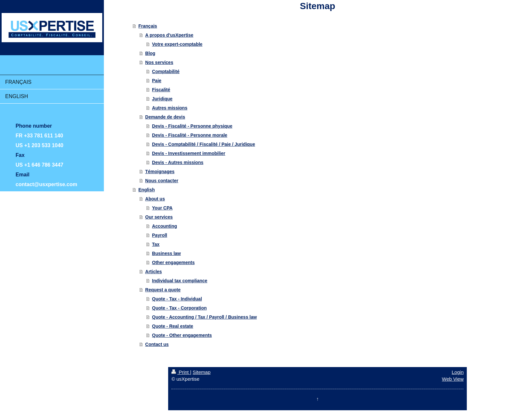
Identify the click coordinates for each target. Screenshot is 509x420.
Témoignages (160, 172)
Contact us (157, 344)
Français (148, 26)
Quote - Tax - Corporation (179, 308)
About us (155, 199)
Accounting (164, 226)
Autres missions (170, 108)
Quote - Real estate (173, 326)
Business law (166, 253)
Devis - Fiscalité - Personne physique (192, 126)
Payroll (160, 235)
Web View (453, 379)
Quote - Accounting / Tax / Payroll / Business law (204, 317)
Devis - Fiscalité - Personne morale (190, 135)
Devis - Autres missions (178, 162)
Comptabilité (166, 71)
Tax (156, 244)
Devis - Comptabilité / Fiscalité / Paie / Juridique (203, 144)
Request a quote (163, 290)
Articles (153, 272)
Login (458, 372)
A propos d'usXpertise (169, 35)
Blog (150, 53)
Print (181, 372)
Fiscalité (161, 90)
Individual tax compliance (180, 281)
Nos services (159, 62)
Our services (159, 217)
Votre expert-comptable (177, 44)
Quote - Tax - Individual (177, 299)
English (147, 190)
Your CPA (162, 208)
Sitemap (202, 372)
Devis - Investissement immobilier (189, 153)
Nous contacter (162, 181)
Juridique (162, 99)
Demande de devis (165, 117)
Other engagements (173, 262)
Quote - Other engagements (182, 335)
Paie (157, 81)
